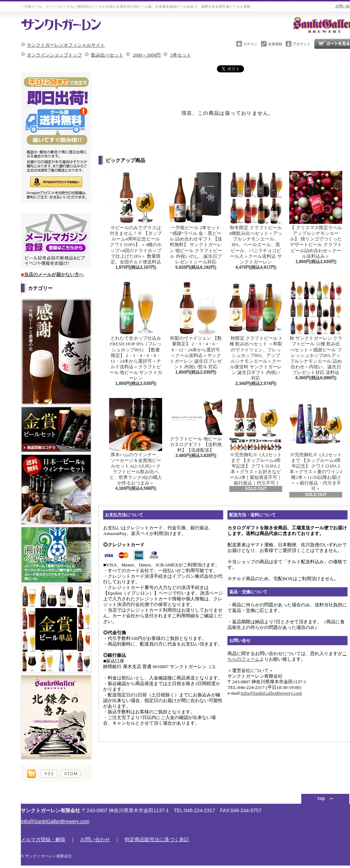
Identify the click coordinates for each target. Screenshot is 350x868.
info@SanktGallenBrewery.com (272, 693)
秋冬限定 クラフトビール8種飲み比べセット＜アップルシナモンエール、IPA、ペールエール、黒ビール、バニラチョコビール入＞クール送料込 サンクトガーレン (256, 218)
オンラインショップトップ (54, 55)
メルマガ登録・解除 (43, 839)
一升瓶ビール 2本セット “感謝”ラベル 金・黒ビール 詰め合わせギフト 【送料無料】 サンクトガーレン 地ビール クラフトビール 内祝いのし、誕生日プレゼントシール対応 (196, 218)
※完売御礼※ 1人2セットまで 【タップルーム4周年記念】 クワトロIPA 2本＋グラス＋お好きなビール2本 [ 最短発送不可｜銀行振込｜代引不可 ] (256, 442)
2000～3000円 (147, 55)
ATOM (71, 774)
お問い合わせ (95, 839)
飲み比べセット (107, 55)
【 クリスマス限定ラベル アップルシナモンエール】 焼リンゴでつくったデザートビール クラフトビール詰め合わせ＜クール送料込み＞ (316, 215)
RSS (49, 774)
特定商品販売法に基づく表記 (157, 839)
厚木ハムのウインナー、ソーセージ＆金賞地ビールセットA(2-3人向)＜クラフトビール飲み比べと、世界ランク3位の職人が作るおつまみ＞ (136, 442)
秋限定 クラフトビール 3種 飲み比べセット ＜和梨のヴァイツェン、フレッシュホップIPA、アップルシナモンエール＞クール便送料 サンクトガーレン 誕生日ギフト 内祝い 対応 (256, 331)
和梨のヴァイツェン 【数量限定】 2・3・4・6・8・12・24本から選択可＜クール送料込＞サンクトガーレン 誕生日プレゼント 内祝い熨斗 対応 (196, 325)
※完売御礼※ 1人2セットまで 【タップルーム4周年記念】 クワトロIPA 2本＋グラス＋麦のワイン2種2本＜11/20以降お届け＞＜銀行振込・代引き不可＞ (316, 445)
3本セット (181, 55)
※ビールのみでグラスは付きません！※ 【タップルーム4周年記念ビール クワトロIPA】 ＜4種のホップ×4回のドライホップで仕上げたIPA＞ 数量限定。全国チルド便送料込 (136, 218)
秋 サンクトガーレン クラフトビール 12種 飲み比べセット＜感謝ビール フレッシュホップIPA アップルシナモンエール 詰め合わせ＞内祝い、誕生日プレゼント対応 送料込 (316, 328)
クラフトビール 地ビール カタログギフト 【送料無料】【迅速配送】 (196, 425)
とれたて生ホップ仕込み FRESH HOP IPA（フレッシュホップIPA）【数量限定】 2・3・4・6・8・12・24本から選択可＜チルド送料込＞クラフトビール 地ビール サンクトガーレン (136, 331)
